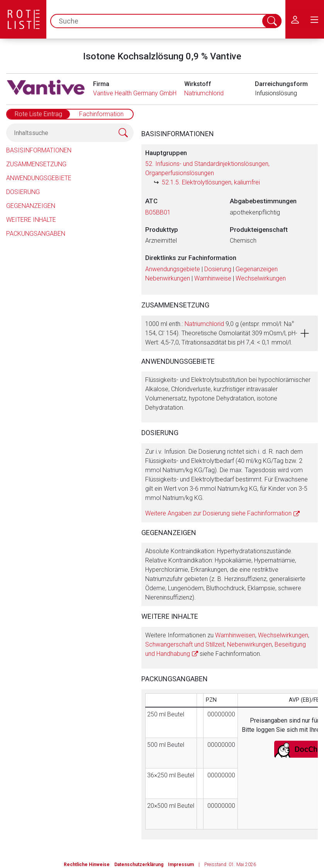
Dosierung (23, 192)
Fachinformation (101, 114)
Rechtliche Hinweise (87, 865)
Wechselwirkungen (261, 278)
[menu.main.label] (314, 19)
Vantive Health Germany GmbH (135, 93)
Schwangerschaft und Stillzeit (185, 644)
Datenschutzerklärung (139, 865)
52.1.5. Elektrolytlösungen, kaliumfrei (211, 182)
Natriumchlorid (204, 93)
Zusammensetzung (36, 164)
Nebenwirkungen (168, 278)
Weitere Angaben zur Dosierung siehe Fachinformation (218, 513)
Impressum (181, 865)
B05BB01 (158, 212)
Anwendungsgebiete (39, 178)
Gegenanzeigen (31, 206)
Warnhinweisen (235, 635)
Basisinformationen (39, 150)
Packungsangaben (36, 234)
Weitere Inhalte (31, 220)
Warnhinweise (213, 278)
